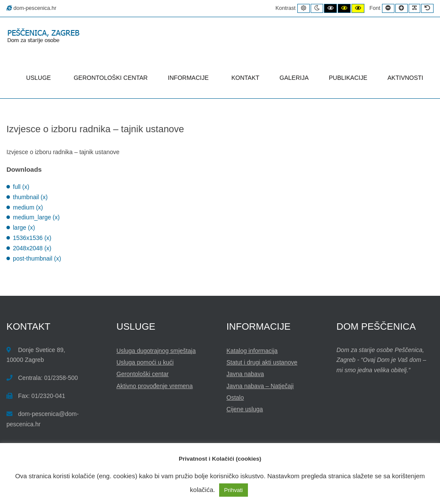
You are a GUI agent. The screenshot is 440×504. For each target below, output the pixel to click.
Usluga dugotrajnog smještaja (156, 351)
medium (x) (28, 207)
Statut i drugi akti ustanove (262, 362)
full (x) (21, 187)
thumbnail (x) (30, 197)
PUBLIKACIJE (348, 78)
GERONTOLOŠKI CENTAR (110, 78)
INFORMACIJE (190, 78)
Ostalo (235, 398)
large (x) (24, 228)
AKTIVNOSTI (405, 78)
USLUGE (40, 78)
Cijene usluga (245, 409)
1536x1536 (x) (32, 238)
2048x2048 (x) (32, 248)
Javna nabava (245, 374)
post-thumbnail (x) (37, 258)
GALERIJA (294, 78)
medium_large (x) (36, 217)
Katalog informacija (252, 351)
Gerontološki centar (142, 374)
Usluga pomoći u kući (145, 362)
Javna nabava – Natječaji (260, 386)
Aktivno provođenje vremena (154, 386)
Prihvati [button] (234, 490)
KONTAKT (246, 78)
